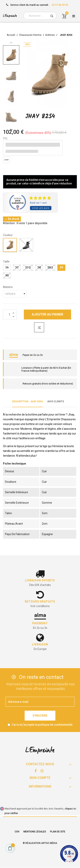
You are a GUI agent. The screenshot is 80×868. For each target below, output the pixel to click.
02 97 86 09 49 (60, 5)
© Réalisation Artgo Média (40, 843)
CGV (17, 832)
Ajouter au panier (47, 314)
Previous (11, 43)
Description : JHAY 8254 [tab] (27, 401)
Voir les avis (41, 208)
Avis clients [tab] (56, 401)
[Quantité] (10, 315)
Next (11, 129)
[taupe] (10, 246)
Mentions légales (35, 832)
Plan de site (58, 832)
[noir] (26, 246)
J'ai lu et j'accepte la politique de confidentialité (42, 725)
